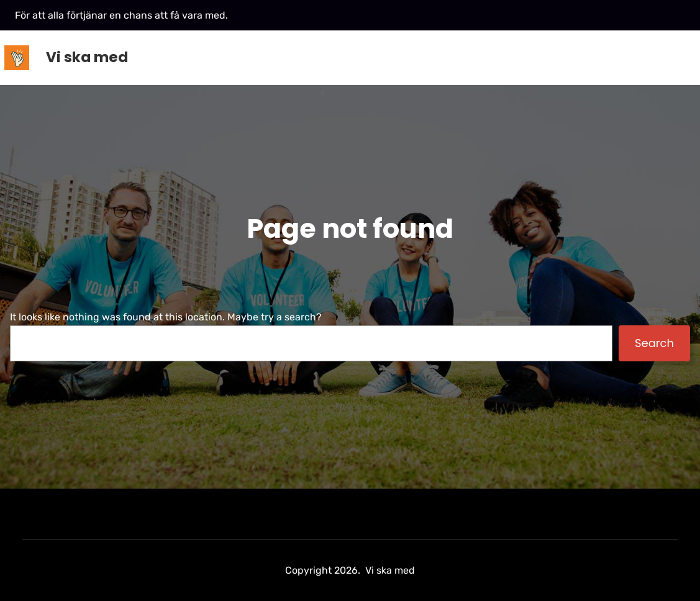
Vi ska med (87, 57)
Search (654, 343)
